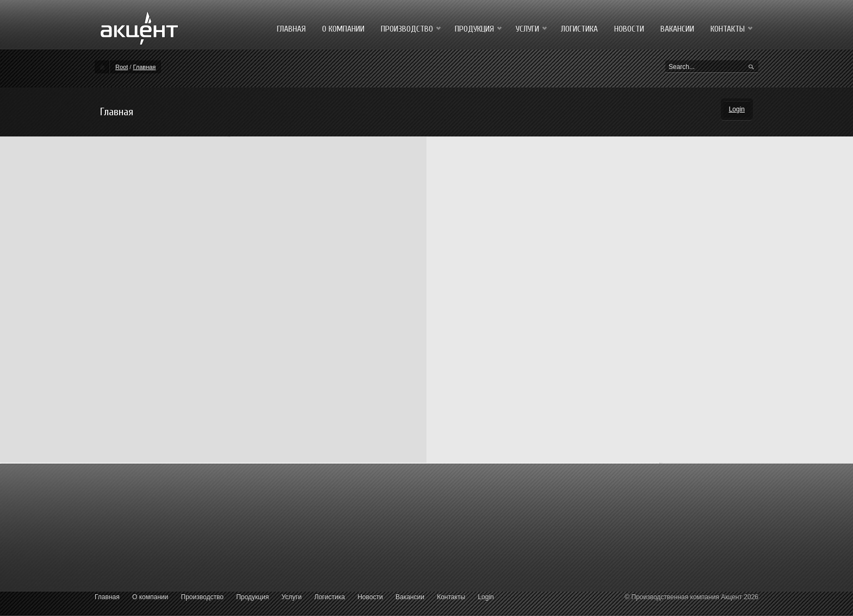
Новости (370, 597)
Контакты (451, 597)
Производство (202, 597)
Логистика (330, 597)
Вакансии (410, 597)
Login (737, 109)
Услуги (292, 597)
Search (751, 67)
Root (122, 67)
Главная (144, 67)
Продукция (252, 597)
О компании (150, 597)
